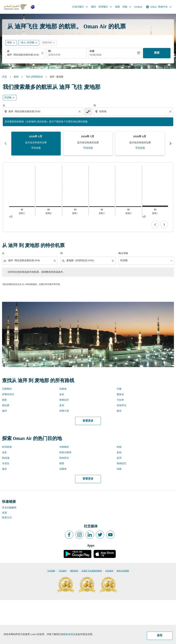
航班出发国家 (123, 571)
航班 (16, 77)
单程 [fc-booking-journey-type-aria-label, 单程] (9, 43)
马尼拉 (6, 464)
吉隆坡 (63, 389)
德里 (4, 400)
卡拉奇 (120, 400)
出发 (92, 51)
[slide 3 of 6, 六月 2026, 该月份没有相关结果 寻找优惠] (140, 144)
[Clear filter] (54, 261)
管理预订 (106, 7)
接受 (160, 636)
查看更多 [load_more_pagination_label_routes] (88, 421)
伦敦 (119, 469)
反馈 (4, 513)
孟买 (62, 406)
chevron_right (164, 225)
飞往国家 (51, 571)
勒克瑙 (6, 458)
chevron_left (155, 225)
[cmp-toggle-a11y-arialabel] (88, 112)
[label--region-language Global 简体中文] (159, 7)
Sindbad (138, 7)
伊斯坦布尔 (8, 395)
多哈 (119, 453)
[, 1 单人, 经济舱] (27, 43)
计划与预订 (81, 7)
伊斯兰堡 (64, 411)
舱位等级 (123, 253)
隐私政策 (68, 634)
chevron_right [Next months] (170, 144)
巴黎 (119, 389)
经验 (128, 7)
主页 (4, 77)
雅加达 (120, 395)
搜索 (157, 53)
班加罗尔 (122, 406)
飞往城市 (63, 571)
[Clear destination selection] (171, 112)
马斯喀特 (7, 389)
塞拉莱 (6, 406)
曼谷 (119, 411)
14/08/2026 (95, 55)
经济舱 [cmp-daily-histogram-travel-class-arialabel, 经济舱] (8, 98)
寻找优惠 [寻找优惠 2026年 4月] (36, 148)
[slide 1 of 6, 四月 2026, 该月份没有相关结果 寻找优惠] (36, 144)
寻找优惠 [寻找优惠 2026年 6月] (140, 148)
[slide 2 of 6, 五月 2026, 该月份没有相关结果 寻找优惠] (88, 144)
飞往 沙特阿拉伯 (34, 77)
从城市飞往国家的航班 (92, 571)
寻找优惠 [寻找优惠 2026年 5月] (88, 148)
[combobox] (24, 55)
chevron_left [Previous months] (5, 144)
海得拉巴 (64, 400)
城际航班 (74, 571)
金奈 (62, 395)
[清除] (43, 53)
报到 (93, 7)
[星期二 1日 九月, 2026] (155, 206)
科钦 (119, 447)
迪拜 (4, 411)
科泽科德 (7, 447)
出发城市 (109, 571)
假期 (117, 7)
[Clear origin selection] (80, 112)
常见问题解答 (9, 508)
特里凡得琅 (65, 453)
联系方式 (7, 518)
